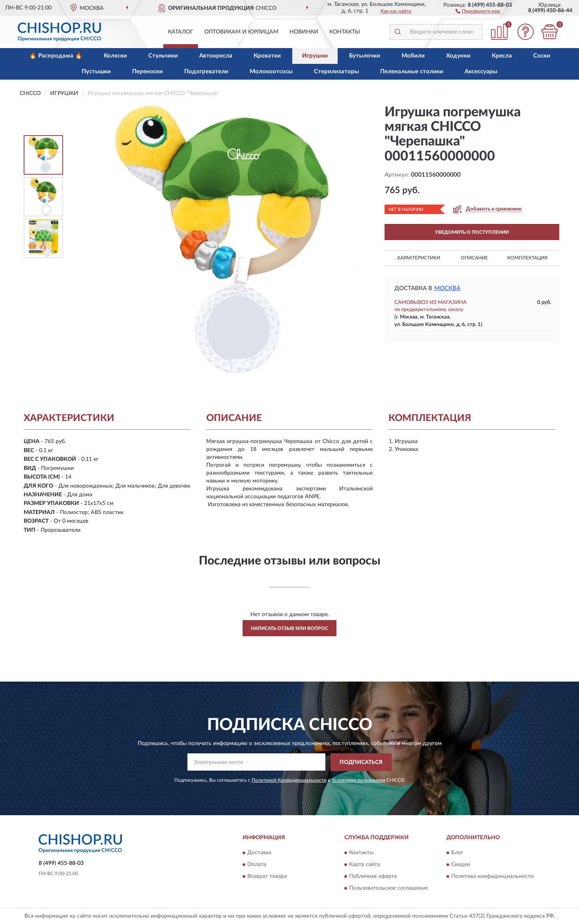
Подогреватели (206, 72)
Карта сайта (364, 865)
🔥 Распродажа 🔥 (56, 56)
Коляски (115, 56)
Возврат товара (267, 877)
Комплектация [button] (527, 258)
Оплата (257, 865)
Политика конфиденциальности (492, 877)
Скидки (461, 865)
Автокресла (216, 56)
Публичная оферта (373, 877)
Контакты (345, 32)
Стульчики (163, 56)
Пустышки (96, 72)
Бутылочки (365, 56)
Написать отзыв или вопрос (289, 628)
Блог (457, 853)
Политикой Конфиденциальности (289, 780)
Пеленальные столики (412, 72)
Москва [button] (447, 288)
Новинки (304, 32)
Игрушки (315, 56)
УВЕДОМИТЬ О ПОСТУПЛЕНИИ (472, 232)
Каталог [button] (181, 32)
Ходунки (458, 56)
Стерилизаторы (336, 72)
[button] (478, 11)
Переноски (148, 72)
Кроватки (267, 56)
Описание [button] (474, 258)
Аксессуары (481, 72)
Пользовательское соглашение (388, 889)
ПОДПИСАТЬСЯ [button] (361, 762)
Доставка (259, 853)
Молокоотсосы (271, 72)
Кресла (502, 56)
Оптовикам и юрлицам (241, 32)
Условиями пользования (359, 780)
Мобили (413, 56)
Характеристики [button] (419, 258)
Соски (542, 56)
